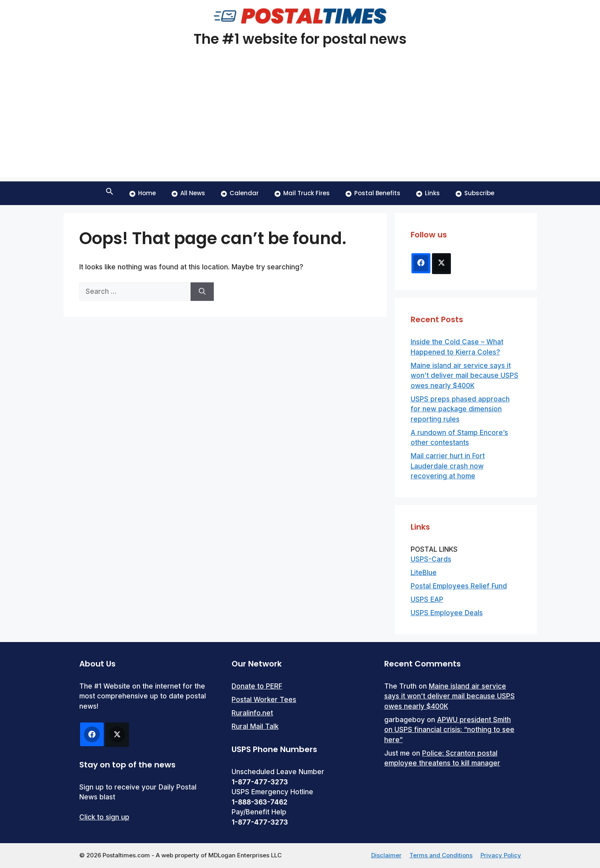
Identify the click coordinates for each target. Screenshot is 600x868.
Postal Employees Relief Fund (459, 586)
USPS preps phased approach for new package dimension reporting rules (460, 409)
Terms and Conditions (441, 855)
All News (188, 193)
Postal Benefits (373, 193)
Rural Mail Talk (255, 726)
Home (143, 193)
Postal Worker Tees (264, 700)
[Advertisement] (300, 122)
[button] (110, 193)
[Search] (202, 292)
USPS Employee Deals (447, 613)
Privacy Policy (501, 855)
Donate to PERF (257, 686)
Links (428, 193)
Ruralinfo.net (252, 713)
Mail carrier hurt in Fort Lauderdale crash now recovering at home (448, 466)
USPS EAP (427, 599)
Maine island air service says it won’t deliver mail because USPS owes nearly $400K (464, 376)
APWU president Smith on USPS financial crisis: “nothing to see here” (449, 730)
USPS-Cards (431, 559)
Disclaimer (386, 855)
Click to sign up (104, 817)
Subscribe (475, 193)
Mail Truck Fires (302, 193)
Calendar (240, 193)
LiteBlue (424, 573)
